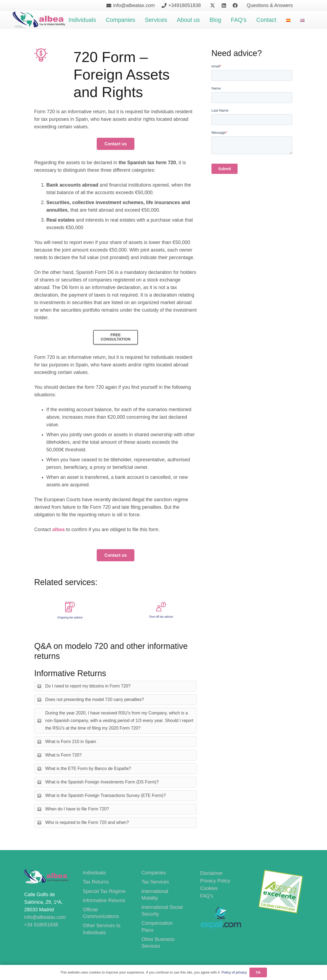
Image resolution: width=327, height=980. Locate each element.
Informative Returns (104, 900)
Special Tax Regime (104, 891)
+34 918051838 (41, 925)
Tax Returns (96, 882)
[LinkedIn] (224, 5)
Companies (154, 873)
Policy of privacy (234, 972)
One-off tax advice (161, 617)
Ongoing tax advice (70, 617)
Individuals (94, 873)
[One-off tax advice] (161, 606)
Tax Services (155, 882)
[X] (213, 5)
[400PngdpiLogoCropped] (39, 20)
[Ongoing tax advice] (70, 606)
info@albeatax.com (45, 917)
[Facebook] (235, 5)
